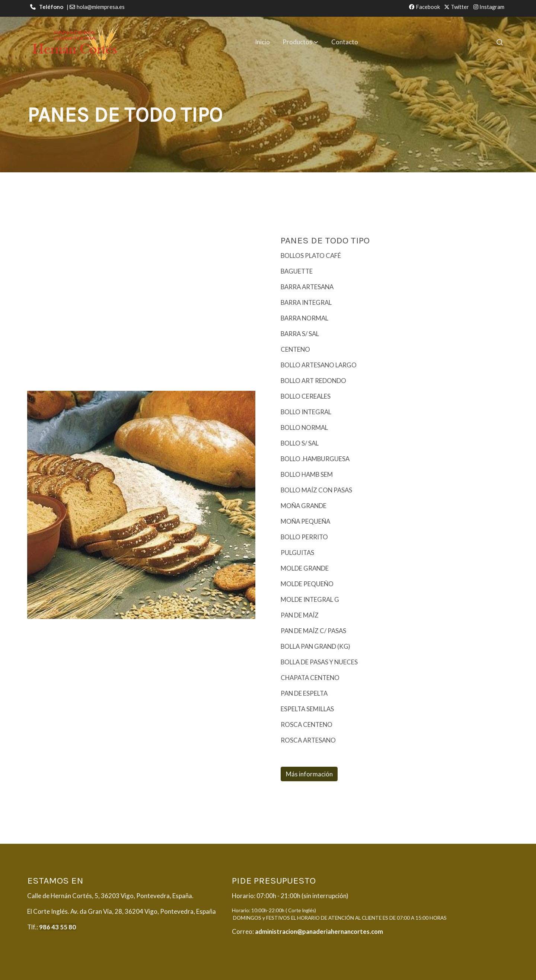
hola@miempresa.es (101, 7)
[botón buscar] (500, 42)
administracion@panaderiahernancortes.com (319, 931)
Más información (309, 774)
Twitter (457, 7)
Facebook (425, 7)
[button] (300, 42)
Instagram (489, 7)
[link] (75, 42)
